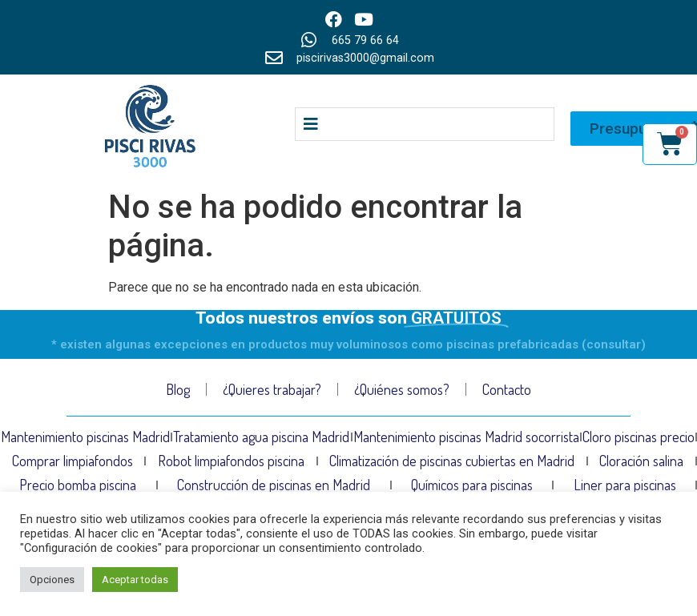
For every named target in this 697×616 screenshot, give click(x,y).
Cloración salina (641, 461)
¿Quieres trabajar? (272, 389)
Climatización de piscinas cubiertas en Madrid (452, 461)
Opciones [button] (52, 580)
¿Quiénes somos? (402, 389)
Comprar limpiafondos (73, 461)
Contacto (507, 389)
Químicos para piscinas (472, 485)
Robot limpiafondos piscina (231, 461)
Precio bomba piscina (78, 485)
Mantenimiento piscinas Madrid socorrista (466, 437)
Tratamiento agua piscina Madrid (261, 437)
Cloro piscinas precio (639, 437)
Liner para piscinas (625, 485)
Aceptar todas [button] (135, 580)
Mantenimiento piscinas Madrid (85, 437)
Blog (178, 389)
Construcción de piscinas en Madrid (274, 485)
